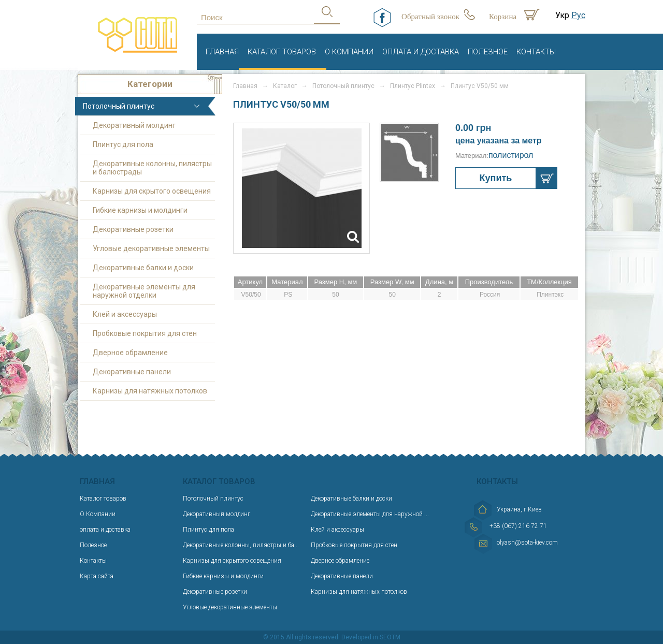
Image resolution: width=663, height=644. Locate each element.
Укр (562, 15)
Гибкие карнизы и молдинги (140, 210)
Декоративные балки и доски (143, 268)
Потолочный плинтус (119, 106)
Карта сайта (97, 576)
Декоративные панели (132, 372)
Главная (222, 52)
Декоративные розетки (133, 229)
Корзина (503, 17)
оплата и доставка (421, 52)
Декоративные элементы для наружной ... (370, 514)
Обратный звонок (430, 17)
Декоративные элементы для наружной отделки (144, 291)
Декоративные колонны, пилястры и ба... (241, 545)
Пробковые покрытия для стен (145, 333)
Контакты (536, 52)
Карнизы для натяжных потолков (150, 391)
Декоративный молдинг (134, 125)
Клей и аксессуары (125, 314)
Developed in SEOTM (371, 637)
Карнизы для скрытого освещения (152, 191)
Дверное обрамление (130, 353)
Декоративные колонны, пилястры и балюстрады (152, 168)
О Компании (349, 52)
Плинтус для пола (123, 144)
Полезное (488, 52)
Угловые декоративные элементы (151, 248)
